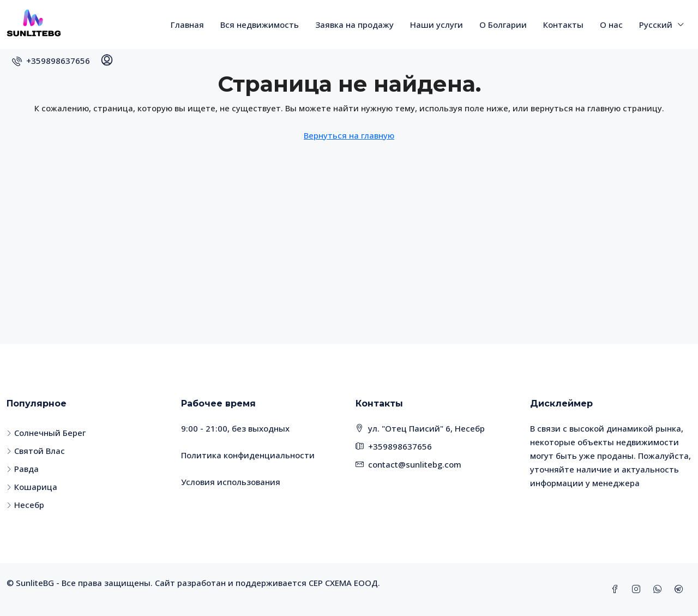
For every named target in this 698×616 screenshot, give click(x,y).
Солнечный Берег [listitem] (46, 433)
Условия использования (231, 482)
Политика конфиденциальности (248, 455)
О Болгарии (503, 25)
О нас (611, 25)
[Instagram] (638, 589)
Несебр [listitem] (25, 505)
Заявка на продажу (354, 25)
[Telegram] (681, 589)
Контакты (563, 25)
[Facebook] (617, 589)
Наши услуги (437, 25)
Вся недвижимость (260, 25)
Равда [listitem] (23, 469)
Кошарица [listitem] (32, 487)
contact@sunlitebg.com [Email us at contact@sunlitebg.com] (415, 464)
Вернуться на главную (349, 135)
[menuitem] (51, 61)
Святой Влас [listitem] (36, 451)
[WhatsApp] (660, 589)
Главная (187, 25)
